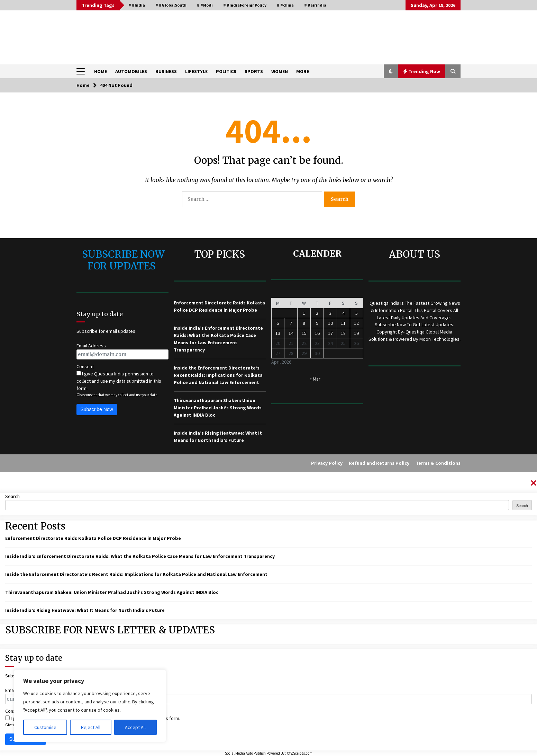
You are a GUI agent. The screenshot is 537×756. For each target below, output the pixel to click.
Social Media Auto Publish (245, 753)
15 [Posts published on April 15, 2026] (304, 333)
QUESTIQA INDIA (130, 34)
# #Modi (205, 5)
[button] (391, 71)
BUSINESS (166, 71)
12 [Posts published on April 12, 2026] (356, 323)
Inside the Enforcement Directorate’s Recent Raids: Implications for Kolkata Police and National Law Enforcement (218, 375)
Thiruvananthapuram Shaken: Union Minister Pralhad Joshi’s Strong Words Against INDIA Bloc (218, 408)
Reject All (91, 727)
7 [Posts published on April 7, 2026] (291, 323)
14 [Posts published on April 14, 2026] (291, 333)
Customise (45, 727)
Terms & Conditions (438, 463)
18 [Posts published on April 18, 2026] (343, 333)
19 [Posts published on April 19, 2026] (356, 333)
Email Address (91, 346)
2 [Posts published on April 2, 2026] (317, 313)
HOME (101, 71)
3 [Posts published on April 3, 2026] (330, 313)
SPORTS (254, 71)
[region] (90, 706)
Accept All (135, 727)
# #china (285, 5)
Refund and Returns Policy (379, 463)
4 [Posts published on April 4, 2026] (343, 313)
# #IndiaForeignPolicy (245, 5)
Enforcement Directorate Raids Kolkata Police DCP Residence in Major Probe (93, 538)
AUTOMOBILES (131, 71)
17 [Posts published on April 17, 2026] (330, 333)
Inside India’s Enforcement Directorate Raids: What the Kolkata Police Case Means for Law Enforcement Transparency (140, 556)
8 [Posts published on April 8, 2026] (304, 323)
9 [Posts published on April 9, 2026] (317, 323)
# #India (137, 5)
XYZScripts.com (300, 753)
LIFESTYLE (196, 71)
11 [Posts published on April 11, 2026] (343, 323)
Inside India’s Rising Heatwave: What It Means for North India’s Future (85, 610)
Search (12, 496)
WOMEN (280, 71)
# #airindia (315, 5)
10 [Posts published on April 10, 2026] (330, 323)
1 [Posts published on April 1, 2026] (304, 313)
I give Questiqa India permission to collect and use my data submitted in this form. (119, 381)
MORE (303, 71)
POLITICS (226, 71)
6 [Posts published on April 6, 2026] (278, 323)
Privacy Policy (327, 463)
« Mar (315, 379)
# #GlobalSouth (171, 5)
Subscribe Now (97, 409)
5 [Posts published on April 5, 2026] (357, 313)
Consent (85, 366)
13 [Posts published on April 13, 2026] (278, 333)
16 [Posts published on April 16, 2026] (317, 333)
